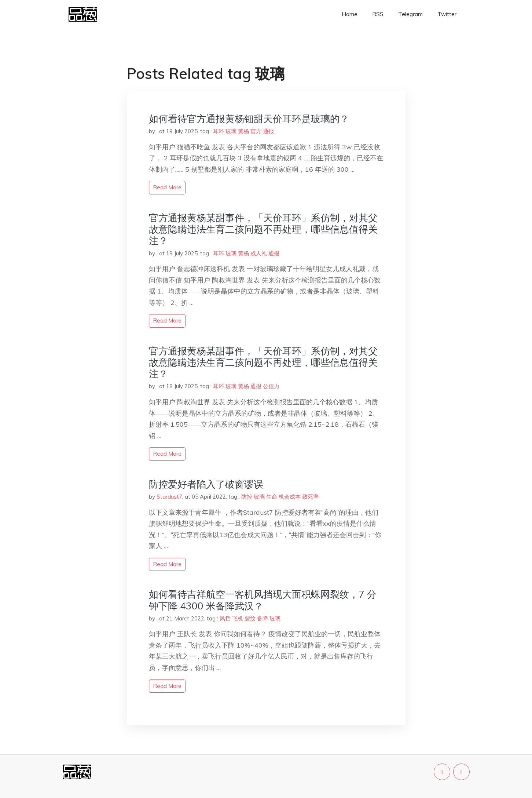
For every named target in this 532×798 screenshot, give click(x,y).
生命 (272, 497)
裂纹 (250, 618)
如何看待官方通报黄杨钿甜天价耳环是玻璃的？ (249, 119)
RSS (378, 14)
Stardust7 (169, 497)
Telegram (410, 14)
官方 (256, 131)
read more (167, 187)
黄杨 (243, 131)
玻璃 (231, 131)
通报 (268, 131)
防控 (247, 497)
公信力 (271, 386)
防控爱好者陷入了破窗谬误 (206, 484)
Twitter (447, 14)
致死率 (310, 497)
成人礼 (259, 253)
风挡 (225, 618)
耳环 (219, 131)
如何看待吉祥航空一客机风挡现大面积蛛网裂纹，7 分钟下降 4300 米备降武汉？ (263, 600)
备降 (263, 618)
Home (350, 14)
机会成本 (290, 497)
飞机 (238, 618)
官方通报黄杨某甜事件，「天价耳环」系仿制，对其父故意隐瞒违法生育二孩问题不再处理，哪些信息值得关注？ (263, 229)
